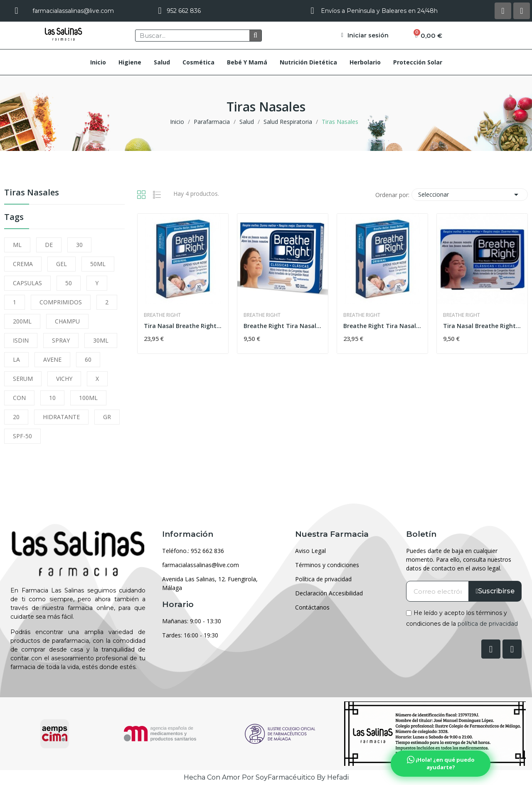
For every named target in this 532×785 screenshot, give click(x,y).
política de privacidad (488, 623)
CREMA (23, 264)
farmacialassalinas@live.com (201, 565)
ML (17, 245)
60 (88, 359)
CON (19, 398)
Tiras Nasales (32, 193)
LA (16, 359)
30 (79, 245)
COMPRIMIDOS (61, 302)
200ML (22, 321)
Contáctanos (312, 607)
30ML (101, 340)
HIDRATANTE (61, 417)
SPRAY (61, 340)
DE (49, 245)
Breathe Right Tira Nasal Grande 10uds (283, 326)
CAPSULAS (27, 283)
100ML (88, 398)
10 (52, 398)
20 (16, 417)
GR (107, 417)
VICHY (64, 379)
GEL (62, 264)
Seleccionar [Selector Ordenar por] (470, 195)
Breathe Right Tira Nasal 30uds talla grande (382, 326)
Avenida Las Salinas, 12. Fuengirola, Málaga (210, 583)
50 (69, 283)
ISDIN (21, 340)
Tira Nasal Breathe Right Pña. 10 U (482, 326)
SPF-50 (22, 436)
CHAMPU (67, 321)
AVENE (52, 359)
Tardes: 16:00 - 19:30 (190, 635)
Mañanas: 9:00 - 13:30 (192, 621)
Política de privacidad (323, 579)
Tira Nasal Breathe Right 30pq (183, 326)
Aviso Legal (310, 551)
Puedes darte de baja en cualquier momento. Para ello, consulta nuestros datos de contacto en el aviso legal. (459, 559)
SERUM (23, 379)
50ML (98, 264)
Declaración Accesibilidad (329, 593)
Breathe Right (162, 315)
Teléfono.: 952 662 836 (193, 551)
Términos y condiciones (327, 565)
